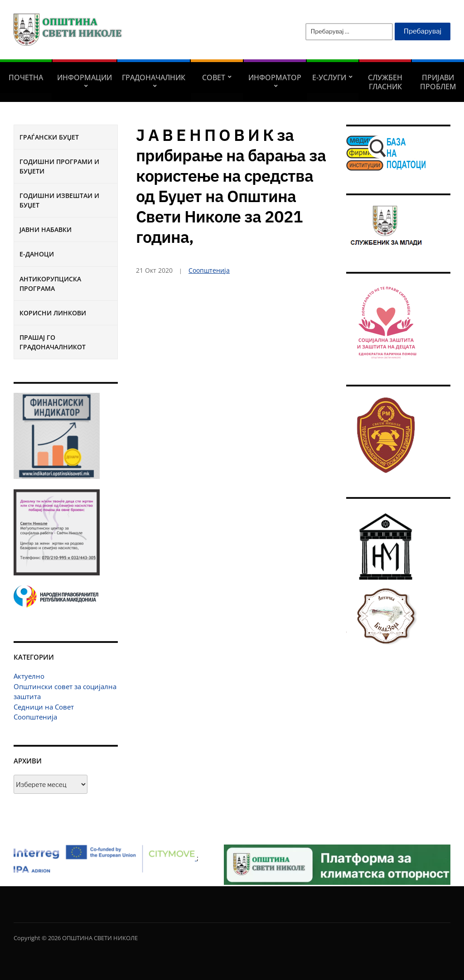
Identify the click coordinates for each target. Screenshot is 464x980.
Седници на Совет (44, 707)
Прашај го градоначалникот (53, 342)
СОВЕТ (214, 77)
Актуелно (29, 676)
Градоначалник (154, 77)
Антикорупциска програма (50, 284)
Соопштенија (35, 717)
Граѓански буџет (49, 137)
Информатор (275, 77)
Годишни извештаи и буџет (59, 200)
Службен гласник (385, 82)
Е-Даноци (37, 254)
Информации (85, 77)
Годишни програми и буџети (59, 166)
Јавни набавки (46, 229)
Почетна (26, 77)
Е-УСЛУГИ (329, 77)
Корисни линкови (53, 313)
